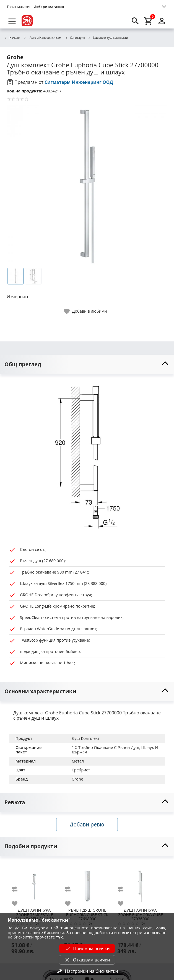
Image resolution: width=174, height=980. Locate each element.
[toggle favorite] (86, 311)
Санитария (75, 38)
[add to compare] (18, 889)
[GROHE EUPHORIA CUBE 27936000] (140, 884)
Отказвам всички (87, 960)
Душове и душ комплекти (108, 38)
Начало (12, 38)
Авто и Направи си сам (42, 38)
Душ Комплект (86, 738)
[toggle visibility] (87, 365)
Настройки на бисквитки (87, 971)
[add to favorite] (18, 904)
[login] (162, 21)
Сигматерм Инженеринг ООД (79, 82)
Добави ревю (87, 824)
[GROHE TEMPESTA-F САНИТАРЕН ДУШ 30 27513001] (34, 884)
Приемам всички (87, 948)
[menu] (12, 21)
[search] (135, 21)
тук (59, 937)
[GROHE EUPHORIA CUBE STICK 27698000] (87, 884)
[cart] (149, 21)
